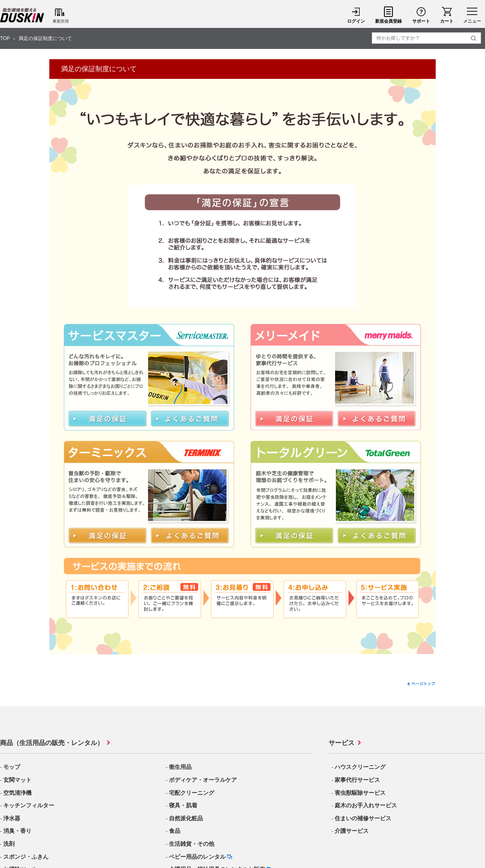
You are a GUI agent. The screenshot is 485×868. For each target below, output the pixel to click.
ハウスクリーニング (360, 767)
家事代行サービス (357, 780)
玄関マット (17, 780)
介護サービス (352, 831)
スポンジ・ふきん (26, 857)
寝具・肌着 (183, 805)
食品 (175, 831)
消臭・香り (17, 831)
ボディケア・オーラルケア (203, 780)
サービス (342, 743)
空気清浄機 (17, 793)
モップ (12, 767)
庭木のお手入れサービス (366, 805)
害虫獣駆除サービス (360, 793)
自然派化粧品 (186, 818)
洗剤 (9, 844)
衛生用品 (180, 767)
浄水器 (12, 818)
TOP (5, 38)
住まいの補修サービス (363, 818)
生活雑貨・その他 (192, 844)
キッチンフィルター (29, 805)
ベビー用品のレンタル (197, 857)
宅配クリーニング (192, 793)
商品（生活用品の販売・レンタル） (52, 743)
